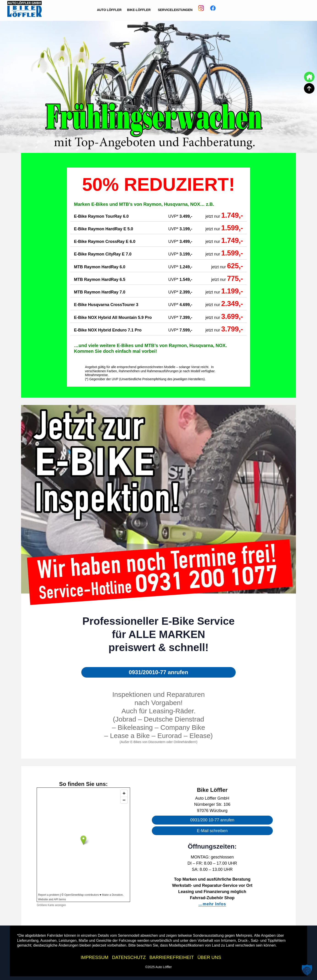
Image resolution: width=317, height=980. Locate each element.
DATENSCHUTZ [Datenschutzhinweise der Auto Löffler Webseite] (129, 957)
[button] (307, 970)
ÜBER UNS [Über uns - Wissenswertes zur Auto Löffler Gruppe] (209, 957)
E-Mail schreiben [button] (212, 831)
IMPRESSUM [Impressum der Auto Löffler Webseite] (94, 957)
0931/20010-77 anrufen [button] (158, 672)
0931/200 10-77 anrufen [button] (212, 820)
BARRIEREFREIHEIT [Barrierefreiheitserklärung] (172, 957)
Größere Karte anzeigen (51, 905)
